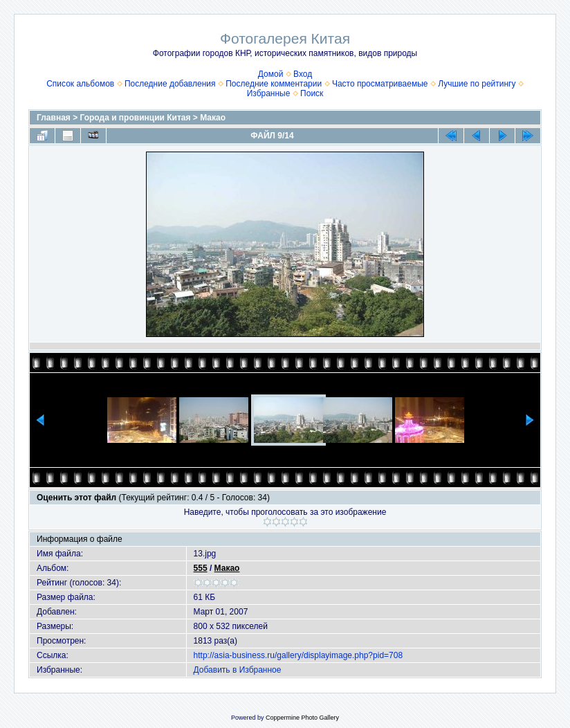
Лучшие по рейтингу (477, 84)
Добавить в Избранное (238, 670)
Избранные (269, 93)
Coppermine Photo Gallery (302, 718)
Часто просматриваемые (380, 84)
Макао (213, 118)
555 (201, 568)
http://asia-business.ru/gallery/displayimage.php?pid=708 (298, 655)
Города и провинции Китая (136, 118)
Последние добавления (170, 84)
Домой (271, 74)
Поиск (312, 93)
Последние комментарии (274, 84)
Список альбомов (80, 84)
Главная (54, 118)
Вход (303, 74)
